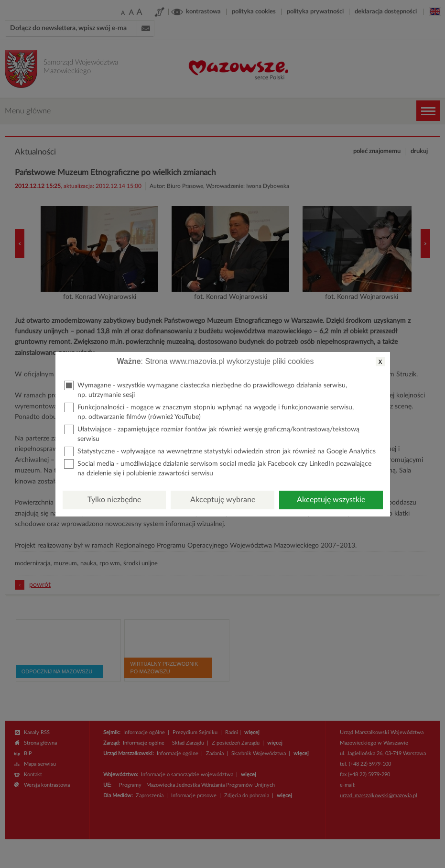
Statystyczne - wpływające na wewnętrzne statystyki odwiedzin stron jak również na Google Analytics (220, 451)
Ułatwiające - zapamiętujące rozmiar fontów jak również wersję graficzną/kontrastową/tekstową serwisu (212, 434)
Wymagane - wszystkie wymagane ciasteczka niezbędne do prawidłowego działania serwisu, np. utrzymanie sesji (206, 390)
